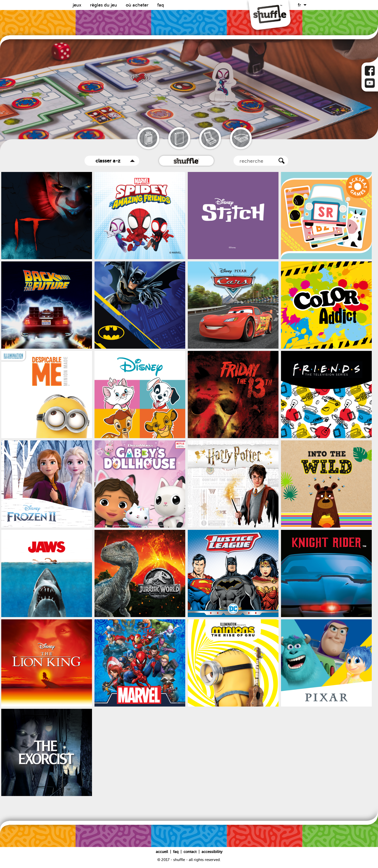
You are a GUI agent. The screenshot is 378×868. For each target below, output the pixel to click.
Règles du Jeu (104, 5)
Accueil (162, 852)
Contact (190, 852)
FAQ (161, 5)
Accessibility (212, 852)
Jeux (78, 5)
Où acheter (138, 5)
